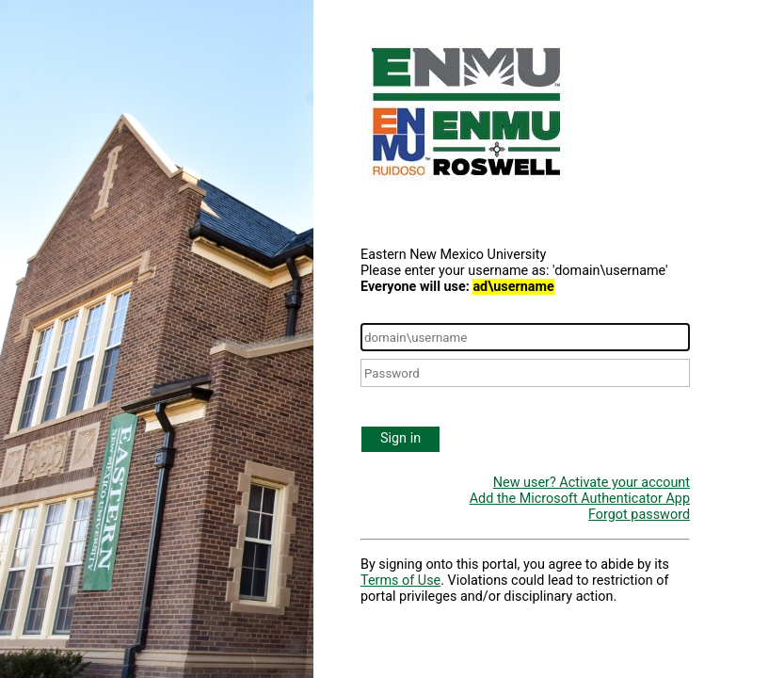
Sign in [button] (400, 438)
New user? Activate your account (592, 483)
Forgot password (639, 515)
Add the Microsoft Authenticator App (580, 499)
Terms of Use (400, 581)
